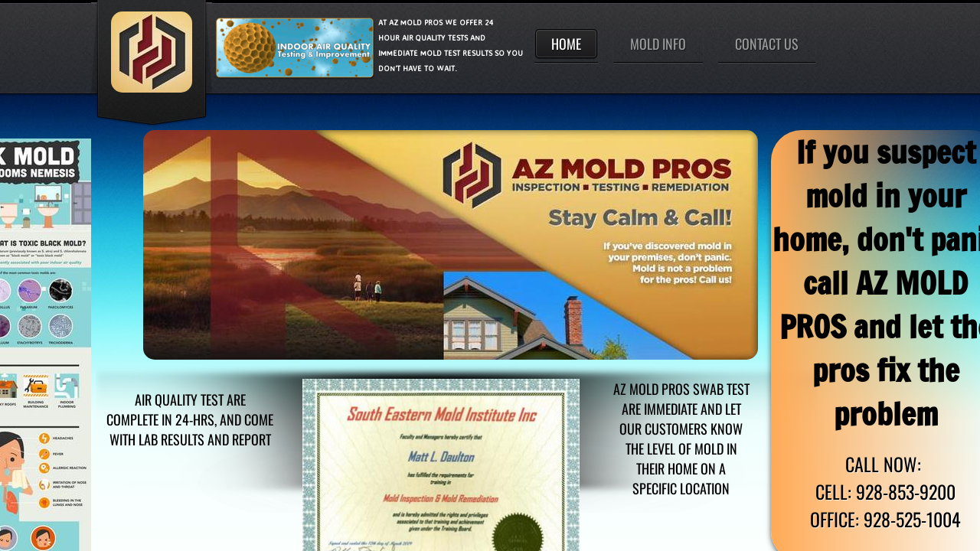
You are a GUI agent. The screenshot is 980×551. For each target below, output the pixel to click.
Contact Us (767, 44)
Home (566, 44)
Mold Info (658, 44)
